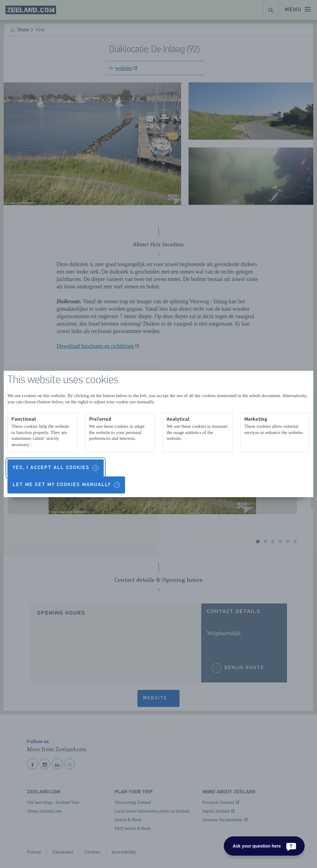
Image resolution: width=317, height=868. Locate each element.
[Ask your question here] (264, 846)
